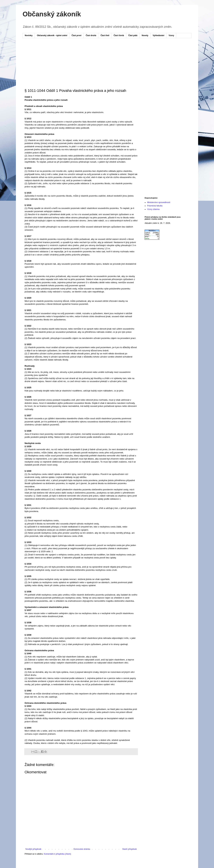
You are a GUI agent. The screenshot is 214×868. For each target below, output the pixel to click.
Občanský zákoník (52, 14)
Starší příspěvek (129, 849)
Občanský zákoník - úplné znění (52, 35)
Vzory (171, 35)
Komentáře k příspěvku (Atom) (57, 854)
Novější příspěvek (33, 849)
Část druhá (91, 35)
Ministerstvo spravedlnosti (159, 202)
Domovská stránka (82, 849)
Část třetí (105, 35)
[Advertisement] (88, 51)
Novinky (29, 35)
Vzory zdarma (153, 209)
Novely (145, 35)
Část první (76, 35)
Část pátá (133, 35)
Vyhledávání (158, 35)
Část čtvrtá (119, 35)
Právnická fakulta (155, 206)
